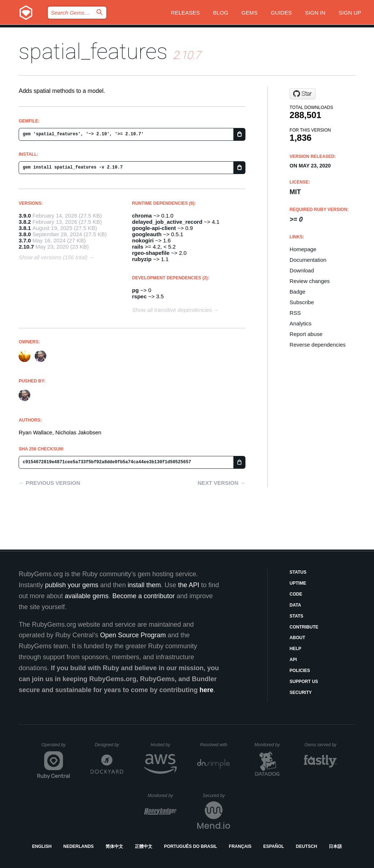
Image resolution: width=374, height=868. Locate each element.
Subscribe (302, 302)
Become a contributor (143, 596)
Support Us (304, 682)
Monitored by (269, 745)
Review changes (310, 281)
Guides (281, 13)
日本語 (335, 846)
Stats (297, 616)
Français (240, 846)
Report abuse (306, 334)
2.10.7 (26, 247)
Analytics (301, 323)
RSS (295, 313)
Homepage (303, 249)
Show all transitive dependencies (172, 310)
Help (295, 649)
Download (302, 270)
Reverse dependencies (318, 345)
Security (301, 692)
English (42, 846)
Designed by (109, 745)
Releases (185, 13)
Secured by (216, 796)
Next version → (222, 483)
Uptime (298, 583)
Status (298, 572)
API (293, 660)
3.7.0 (25, 240)
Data (295, 605)
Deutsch (306, 846)
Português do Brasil (190, 846)
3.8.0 (25, 234)
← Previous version (49, 483)
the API (188, 585)
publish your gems (72, 585)
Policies (300, 671)
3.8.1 (25, 228)
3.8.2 (25, 222)
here (206, 690)
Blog (221, 13)
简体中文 (114, 846)
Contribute (304, 627)
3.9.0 (25, 216)
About (297, 638)
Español (274, 846)
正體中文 (144, 846)
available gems (87, 596)
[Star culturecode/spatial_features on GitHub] (303, 94)
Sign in (315, 13)
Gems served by (321, 745)
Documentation (308, 260)
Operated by (56, 747)
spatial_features (93, 51)
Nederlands (78, 846)
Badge (297, 292)
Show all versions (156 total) (53, 257)
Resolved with (215, 745)
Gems (249, 13)
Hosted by (164, 745)
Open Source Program (133, 635)
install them (144, 585)
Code (296, 594)
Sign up (350, 13)
